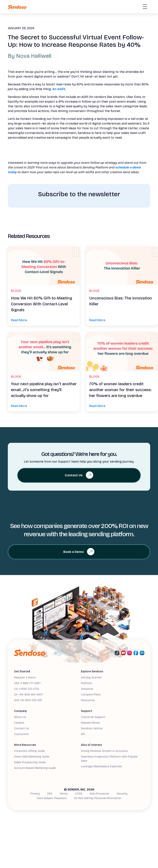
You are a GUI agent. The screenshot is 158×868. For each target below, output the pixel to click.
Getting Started (91, 678)
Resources (88, 700)
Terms (64, 794)
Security (122, 794)
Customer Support (93, 717)
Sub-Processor (100, 794)
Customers (21, 734)
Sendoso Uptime (92, 728)
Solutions (87, 689)
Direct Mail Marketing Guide (32, 757)
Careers (19, 723)
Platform (87, 683)
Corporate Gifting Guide (29, 751)
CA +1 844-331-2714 (26, 689)
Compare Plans (91, 695)
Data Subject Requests (52, 798)
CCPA (79, 794)
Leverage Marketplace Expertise (101, 766)
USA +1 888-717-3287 (27, 683)
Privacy (35, 794)
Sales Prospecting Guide (30, 762)
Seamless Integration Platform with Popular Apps (109, 759)
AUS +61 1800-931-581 (28, 700)
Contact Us (22, 728)
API (83, 734)
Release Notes (90, 723)
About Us (20, 717)
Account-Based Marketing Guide (35, 768)
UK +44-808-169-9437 (29, 695)
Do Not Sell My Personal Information (98, 798)
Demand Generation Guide (98, 773)
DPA (50, 794)
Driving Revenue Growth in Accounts (104, 751)
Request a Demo (25, 678)
